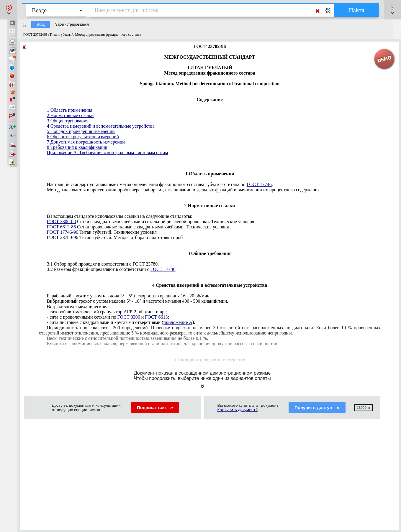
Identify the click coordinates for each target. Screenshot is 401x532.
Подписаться (155, 407)
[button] (9, 10)
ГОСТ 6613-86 (61, 227)
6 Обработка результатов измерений (83, 137)
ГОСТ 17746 (259, 184)
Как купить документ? (237, 410)
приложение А (178, 322)
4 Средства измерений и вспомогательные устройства (101, 126)
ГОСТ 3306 (129, 317)
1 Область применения (70, 110)
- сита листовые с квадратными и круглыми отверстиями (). (121, 322)
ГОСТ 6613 (156, 317)
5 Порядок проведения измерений (81, 131)
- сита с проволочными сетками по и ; (108, 317)
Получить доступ (317, 407)
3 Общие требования (68, 121)
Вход (41, 24)
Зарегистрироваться (72, 24)
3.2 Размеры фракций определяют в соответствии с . (112, 269)
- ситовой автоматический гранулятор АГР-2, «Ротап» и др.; (107, 312)
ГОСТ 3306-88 (61, 221)
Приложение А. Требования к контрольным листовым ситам (108, 153)
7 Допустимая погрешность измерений (86, 142)
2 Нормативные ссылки (70, 115)
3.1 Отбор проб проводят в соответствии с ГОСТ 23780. (103, 264)
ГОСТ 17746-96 (63, 232)
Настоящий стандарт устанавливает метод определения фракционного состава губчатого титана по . (160, 184)
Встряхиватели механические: (77, 306)
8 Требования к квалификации (77, 147)
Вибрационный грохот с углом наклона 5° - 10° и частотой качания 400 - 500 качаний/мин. (138, 301)
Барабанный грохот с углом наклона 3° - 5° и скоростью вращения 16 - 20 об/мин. (129, 296)
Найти (357, 10)
